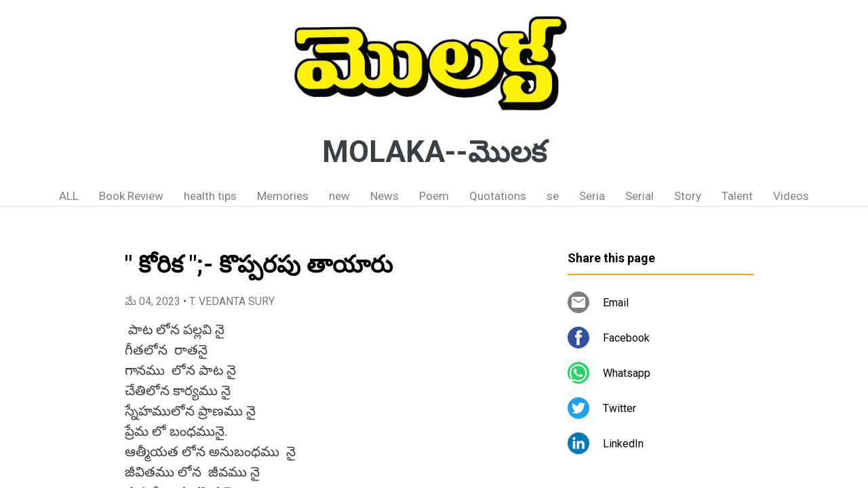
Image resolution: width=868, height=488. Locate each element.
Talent (737, 196)
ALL (69, 196)
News (384, 196)
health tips (210, 196)
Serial (639, 196)
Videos (791, 196)
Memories (283, 196)
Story (688, 196)
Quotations (498, 196)
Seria (592, 196)
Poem (434, 196)
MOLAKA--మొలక (434, 152)
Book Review (131, 196)
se (553, 196)
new (339, 196)
